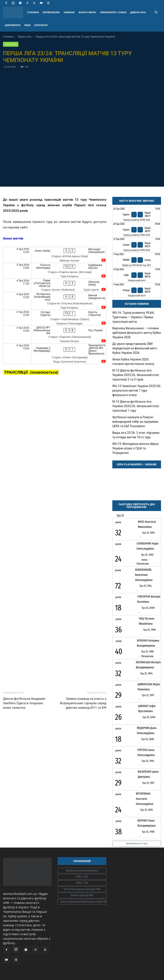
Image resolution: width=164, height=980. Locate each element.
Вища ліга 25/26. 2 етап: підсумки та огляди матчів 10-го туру (136, 435)
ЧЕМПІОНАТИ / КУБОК (113, 12)
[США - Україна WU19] (137, 275)
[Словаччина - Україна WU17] (137, 245)
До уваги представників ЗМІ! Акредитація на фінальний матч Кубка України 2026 (135, 348)
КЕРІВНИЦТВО (51, 12)
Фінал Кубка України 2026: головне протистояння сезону (133, 362)
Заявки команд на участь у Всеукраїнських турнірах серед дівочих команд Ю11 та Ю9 (83, 703)
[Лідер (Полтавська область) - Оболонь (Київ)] (55, 285)
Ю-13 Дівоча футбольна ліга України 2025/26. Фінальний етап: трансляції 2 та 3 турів (136, 375)
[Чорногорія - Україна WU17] (137, 230)
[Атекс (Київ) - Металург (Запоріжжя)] (55, 255)
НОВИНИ (69, 12)
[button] (156, 12)
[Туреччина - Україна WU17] (137, 215)
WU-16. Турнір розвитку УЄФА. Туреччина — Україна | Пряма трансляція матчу (134, 317)
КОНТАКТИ (41, 25)
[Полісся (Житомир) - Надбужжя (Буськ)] (55, 271)
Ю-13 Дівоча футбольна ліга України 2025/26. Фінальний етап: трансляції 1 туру (136, 406)
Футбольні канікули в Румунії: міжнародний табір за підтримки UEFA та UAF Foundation (135, 422)
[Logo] (14, 12)
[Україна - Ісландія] (137, 260)
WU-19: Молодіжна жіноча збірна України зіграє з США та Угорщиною (135, 448)
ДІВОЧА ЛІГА (138, 12)
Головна (8, 37)
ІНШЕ (27, 25)
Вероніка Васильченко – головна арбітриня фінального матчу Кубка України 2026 (137, 333)
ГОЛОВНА (33, 12)
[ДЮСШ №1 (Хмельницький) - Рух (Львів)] (55, 334)
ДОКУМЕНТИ (13, 25)
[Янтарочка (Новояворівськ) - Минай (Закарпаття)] (55, 301)
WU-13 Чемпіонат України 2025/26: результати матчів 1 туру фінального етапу (137, 391)
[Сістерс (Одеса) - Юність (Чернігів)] (55, 318)
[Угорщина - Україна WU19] (137, 290)
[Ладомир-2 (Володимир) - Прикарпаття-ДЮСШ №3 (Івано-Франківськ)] (55, 354)
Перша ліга (24, 37)
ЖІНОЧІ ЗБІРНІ (87, 12)
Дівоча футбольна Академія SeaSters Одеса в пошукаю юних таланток (24, 703)
